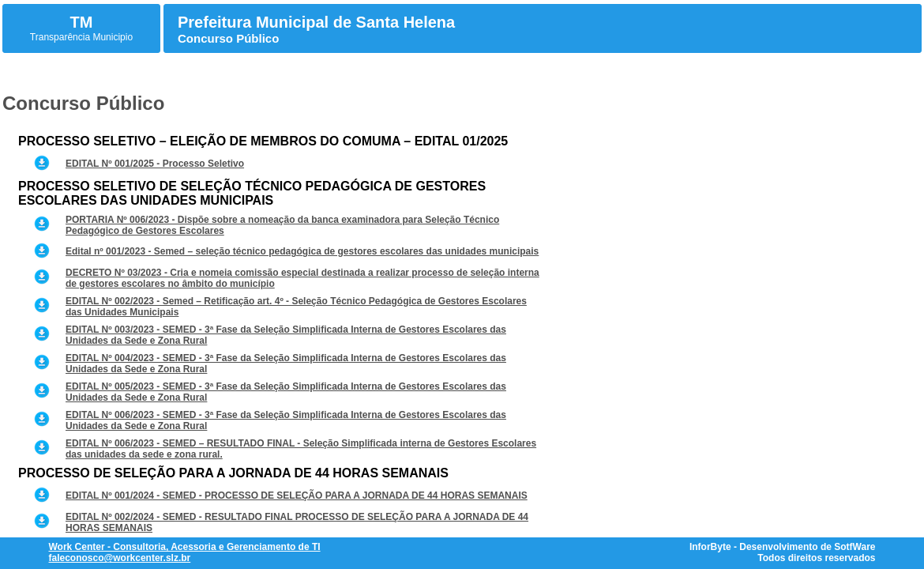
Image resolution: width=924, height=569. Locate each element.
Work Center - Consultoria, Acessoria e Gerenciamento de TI (185, 547)
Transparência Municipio (81, 37)
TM (82, 22)
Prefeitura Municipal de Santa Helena (316, 22)
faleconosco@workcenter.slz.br (120, 558)
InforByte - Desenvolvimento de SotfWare (783, 547)
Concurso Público (228, 38)
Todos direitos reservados (816, 558)
